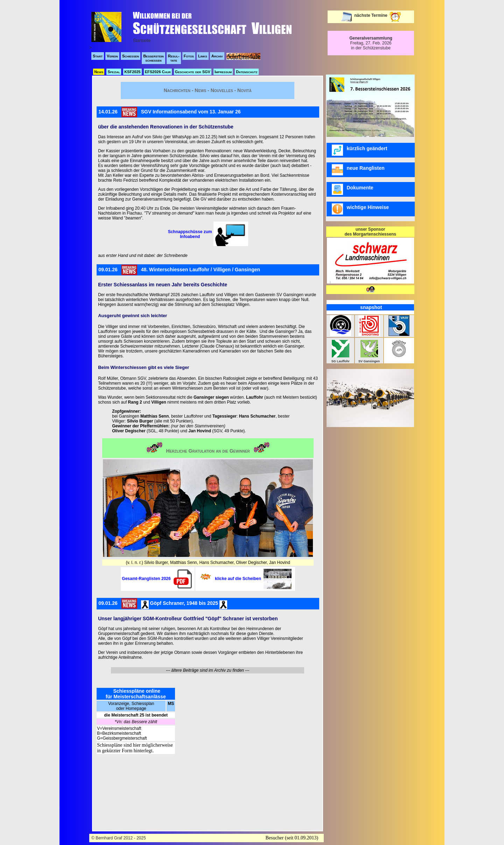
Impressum (223, 72)
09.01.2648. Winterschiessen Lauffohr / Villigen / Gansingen (179, 270)
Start (98, 56)
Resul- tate (174, 58)
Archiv (217, 56)
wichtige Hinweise (360, 209)
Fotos (189, 56)
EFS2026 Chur (158, 72)
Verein (112, 56)
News (99, 72)
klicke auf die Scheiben (253, 579)
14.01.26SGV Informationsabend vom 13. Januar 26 (169, 112)
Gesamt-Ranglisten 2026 (158, 579)
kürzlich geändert (359, 150)
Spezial (114, 72)
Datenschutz (247, 72)
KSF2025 (132, 72)
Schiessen (131, 56)
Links (203, 56)
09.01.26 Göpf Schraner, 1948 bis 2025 (163, 604)
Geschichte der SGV (193, 72)
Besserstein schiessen (153, 58)
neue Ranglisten (359, 170)
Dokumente (353, 189)
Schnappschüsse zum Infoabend (190, 234)
